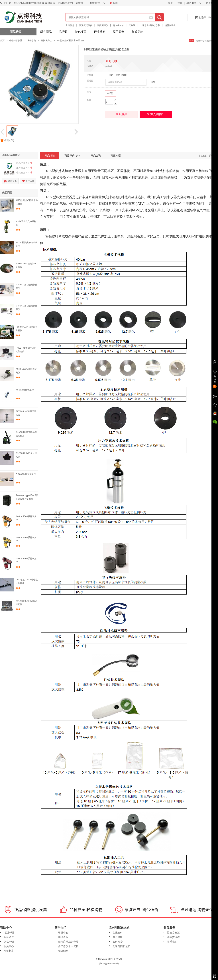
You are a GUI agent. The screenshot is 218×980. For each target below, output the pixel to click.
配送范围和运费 (121, 946)
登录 (170, 3)
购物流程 (63, 937)
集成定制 (137, 32)
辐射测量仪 (170, 25)
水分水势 (32, 41)
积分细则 (63, 951)
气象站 (132, 25)
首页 (2, 41)
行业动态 (100, 32)
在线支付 (118, 933)
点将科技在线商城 (206, 41)
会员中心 (9, 946)
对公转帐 (118, 937)
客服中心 (63, 933)
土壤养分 (70, 25)
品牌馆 (63, 32)
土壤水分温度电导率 (150, 25)
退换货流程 (173, 937)
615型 (110, 93)
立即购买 (121, 114)
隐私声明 (9, 942)
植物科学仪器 (16, 41)
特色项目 (81, 32)
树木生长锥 (118, 25)
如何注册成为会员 (68, 942)
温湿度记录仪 (86, 25)
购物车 (203, 17)
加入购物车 (156, 114)
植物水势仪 (46, 41)
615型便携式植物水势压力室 (70, 41)
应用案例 (119, 32)
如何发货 (118, 942)
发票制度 (9, 951)
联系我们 (172, 942)
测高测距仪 (103, 25)
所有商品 (46, 32)
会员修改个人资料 (68, 946)
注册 (180, 3)
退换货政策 (173, 933)
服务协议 (9, 937)
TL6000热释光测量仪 (26, 474)
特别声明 (9, 933)
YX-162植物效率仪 (25, 390)
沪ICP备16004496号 (109, 964)
